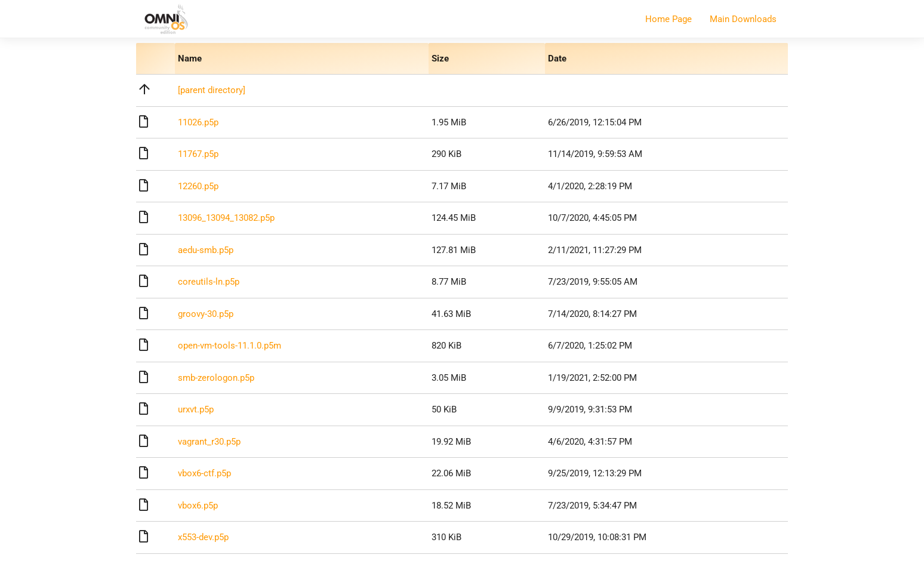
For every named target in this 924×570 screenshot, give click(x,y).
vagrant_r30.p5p (209, 442)
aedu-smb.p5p (206, 250)
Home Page (669, 19)
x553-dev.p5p (203, 537)
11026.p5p (198, 122)
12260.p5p (198, 186)
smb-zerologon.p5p (216, 378)
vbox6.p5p (198, 506)
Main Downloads (743, 19)
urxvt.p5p (196, 409)
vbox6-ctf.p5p (204, 473)
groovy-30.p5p (206, 314)
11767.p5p (198, 154)
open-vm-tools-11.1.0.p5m (230, 346)
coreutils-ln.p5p (209, 282)
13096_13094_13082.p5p (226, 218)
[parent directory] (212, 90)
